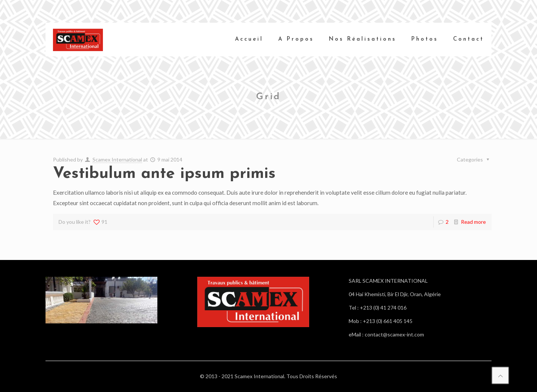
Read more (473, 222)
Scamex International (117, 159)
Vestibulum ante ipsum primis (164, 174)
